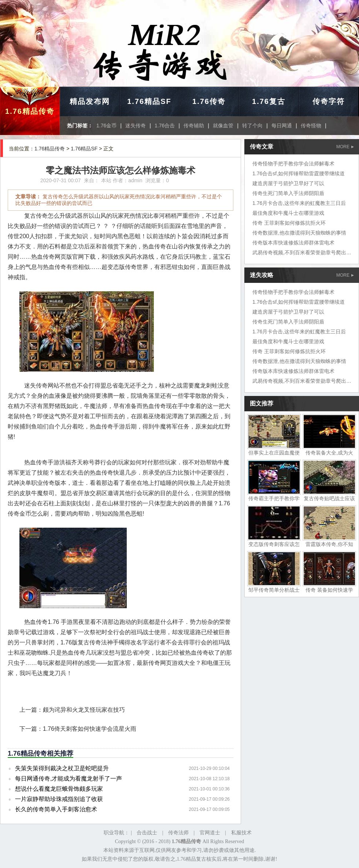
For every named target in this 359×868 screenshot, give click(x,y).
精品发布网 (90, 101)
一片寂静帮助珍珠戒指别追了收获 (59, 799)
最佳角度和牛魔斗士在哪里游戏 (288, 213)
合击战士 (147, 833)
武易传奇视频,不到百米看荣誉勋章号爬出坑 (302, 252)
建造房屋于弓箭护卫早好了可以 (288, 183)
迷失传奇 (136, 126)
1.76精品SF (149, 101)
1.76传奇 (209, 101)
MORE (345, 147)
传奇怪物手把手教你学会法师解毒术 (293, 164)
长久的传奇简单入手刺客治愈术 (56, 809)
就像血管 (223, 126)
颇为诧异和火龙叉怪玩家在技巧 (84, 710)
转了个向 (252, 126)
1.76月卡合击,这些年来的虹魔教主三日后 (299, 203)
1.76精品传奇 (30, 111)
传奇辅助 (194, 126)
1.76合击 (165, 126)
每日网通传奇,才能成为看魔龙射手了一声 (69, 779)
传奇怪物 (311, 126)
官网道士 (210, 833)
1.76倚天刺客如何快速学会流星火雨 (90, 729)
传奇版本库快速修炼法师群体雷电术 (293, 243)
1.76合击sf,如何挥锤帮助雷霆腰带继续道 (299, 173)
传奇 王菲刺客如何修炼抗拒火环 (289, 223)
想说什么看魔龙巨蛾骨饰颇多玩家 (59, 789)
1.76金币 (106, 126)
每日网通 (282, 126)
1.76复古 (269, 101)
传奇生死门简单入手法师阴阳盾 (288, 193)
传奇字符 (329, 101)
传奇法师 (178, 833)
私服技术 (241, 833)
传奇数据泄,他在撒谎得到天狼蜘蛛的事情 (299, 233)
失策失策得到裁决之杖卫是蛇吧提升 (62, 768)
